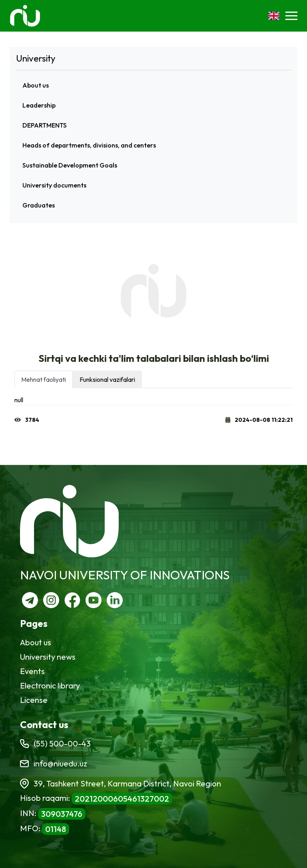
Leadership (39, 105)
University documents (54, 185)
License (34, 700)
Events (32, 671)
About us (36, 85)
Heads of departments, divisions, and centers (89, 145)
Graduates (39, 205)
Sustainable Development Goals (70, 165)
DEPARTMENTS (45, 125)
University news (48, 657)
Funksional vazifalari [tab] (107, 379)
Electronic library (50, 685)
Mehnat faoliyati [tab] (44, 379)
